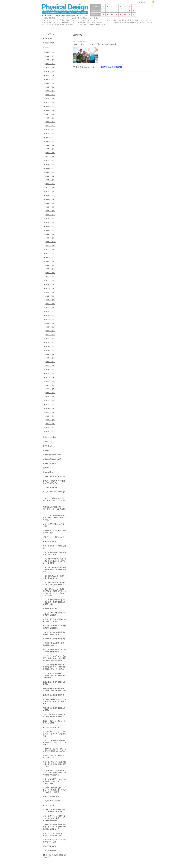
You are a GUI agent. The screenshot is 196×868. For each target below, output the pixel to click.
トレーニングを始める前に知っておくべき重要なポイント (54, 811)
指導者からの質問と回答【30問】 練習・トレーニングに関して (55, 509)
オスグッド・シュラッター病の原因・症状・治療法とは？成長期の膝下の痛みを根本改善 (54, 658)
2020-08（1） (50, 253)
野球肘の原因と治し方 (51, 608)
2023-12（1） (50, 118)
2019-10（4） (50, 292)
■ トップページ (49, 34)
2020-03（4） (50, 273)
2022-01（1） (50, 195)
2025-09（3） (50, 60)
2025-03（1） (50, 79)
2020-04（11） (51, 269)
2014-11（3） (50, 385)
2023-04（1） (50, 141)
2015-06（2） (50, 366)
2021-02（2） (50, 238)
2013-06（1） (50, 428)
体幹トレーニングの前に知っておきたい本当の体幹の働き (54, 834)
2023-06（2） (50, 137)
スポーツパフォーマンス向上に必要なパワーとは (54, 841)
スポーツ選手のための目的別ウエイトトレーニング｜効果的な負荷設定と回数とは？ (54, 827)
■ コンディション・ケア (52, 727)
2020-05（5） (50, 265)
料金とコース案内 (49, 437)
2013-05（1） (50, 432)
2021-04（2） (50, 230)
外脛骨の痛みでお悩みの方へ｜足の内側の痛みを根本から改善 (54, 690)
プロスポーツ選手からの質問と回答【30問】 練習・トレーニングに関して (55, 518)
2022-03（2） (50, 188)
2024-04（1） (50, 106)
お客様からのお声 (49, 463)
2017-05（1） (50, 346)
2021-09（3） (50, 211)
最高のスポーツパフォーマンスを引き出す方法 (54, 757)
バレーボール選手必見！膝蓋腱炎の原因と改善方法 (54, 627)
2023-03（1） (50, 145)
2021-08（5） (50, 215)
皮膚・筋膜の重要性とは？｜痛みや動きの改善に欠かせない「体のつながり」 (54, 781)
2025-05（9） (50, 75)
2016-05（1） (50, 362)
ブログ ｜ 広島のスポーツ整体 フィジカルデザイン (54, 482)
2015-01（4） (50, 377)
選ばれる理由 (48, 472)
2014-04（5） (50, 408)
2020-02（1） (50, 277)
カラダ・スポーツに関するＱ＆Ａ (54, 493)
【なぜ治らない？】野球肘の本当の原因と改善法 (54, 614)
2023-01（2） (50, 153)
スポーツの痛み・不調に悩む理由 (54, 547)
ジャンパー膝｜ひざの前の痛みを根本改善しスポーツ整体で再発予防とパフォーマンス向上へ (54, 667)
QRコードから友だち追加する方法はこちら (55, 856)
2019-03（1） (50, 319)
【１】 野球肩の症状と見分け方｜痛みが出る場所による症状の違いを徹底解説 (55, 561)
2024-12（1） (50, 91)
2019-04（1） (50, 315)
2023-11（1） (50, 122)
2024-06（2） (50, 99)
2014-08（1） (50, 393)
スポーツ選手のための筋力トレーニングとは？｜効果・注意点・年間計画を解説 (54, 818)
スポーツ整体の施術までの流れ (54, 477)
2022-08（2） (50, 168)
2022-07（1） (50, 172)
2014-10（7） (50, 389)
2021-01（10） (51, 242)
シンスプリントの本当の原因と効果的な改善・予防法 (54, 633)
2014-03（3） (50, 412)
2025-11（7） (50, 56)
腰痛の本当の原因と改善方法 (54, 695)
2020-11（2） (50, 250)
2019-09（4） (50, 296)
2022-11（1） (50, 161)
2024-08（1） (50, 95)
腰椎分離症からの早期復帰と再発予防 (54, 683)
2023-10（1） (50, 126)
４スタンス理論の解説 (51, 796)
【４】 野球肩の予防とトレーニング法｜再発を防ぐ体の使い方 (55, 584)
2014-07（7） (50, 397)
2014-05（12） (51, 404)
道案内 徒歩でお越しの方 (52, 455)
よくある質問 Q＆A (50, 487)
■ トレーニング (49, 805)
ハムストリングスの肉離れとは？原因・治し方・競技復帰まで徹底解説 (54, 675)
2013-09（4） (50, 420)
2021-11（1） (50, 203)
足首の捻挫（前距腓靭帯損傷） (54, 639)
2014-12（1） (50, 381)
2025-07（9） (50, 68)
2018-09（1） (50, 327)
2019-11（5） (50, 288)
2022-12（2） (50, 157)
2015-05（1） (50, 370)
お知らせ (46, 47)
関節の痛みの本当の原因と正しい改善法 (54, 709)
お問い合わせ (48, 446)
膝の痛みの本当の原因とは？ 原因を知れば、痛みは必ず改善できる (55, 701)
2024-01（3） (50, 114)
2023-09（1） (50, 130)
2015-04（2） (50, 373)
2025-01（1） (50, 87)
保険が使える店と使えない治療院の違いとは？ (54, 532)
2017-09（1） (50, 335)
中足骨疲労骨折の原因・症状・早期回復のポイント (54, 644)
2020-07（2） (50, 257)
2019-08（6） (50, 300)
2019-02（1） (50, 323)
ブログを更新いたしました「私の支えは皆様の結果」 (96, 44)
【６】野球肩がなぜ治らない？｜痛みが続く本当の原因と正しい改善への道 (54, 602)
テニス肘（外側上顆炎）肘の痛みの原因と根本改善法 (54, 651)
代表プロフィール (49, 468)
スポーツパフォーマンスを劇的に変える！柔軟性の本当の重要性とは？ (54, 764)
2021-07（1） (50, 219)
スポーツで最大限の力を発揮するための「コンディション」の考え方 (54, 743)
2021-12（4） (50, 199)
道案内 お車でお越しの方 (52, 459)
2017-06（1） (50, 342)
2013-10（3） (50, 416)
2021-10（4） (50, 207)
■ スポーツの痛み (49, 542)
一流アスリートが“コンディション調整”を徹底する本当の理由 (55, 750)
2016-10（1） (50, 358)
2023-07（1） (50, 133)
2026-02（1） (50, 52)
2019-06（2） (50, 308)
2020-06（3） (50, 261)
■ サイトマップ (49, 38)
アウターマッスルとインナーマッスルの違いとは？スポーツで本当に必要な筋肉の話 (54, 773)
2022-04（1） (50, 184)
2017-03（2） (50, 350)
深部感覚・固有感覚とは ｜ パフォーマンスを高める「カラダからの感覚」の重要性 (54, 790)
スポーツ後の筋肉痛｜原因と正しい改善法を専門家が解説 (54, 715)
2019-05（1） (50, 312)
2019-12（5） (50, 284)
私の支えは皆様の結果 (111, 67)
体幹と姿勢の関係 (49, 851)
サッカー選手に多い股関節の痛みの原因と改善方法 (54, 620)
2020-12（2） (50, 246)
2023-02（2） (50, 149)
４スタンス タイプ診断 (51, 801)
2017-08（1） (50, 339)
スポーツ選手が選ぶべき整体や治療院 (54, 525)
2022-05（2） (50, 180)
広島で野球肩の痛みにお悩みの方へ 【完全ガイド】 (54, 553)
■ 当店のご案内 (49, 43)
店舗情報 (46, 450)
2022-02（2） (50, 192)
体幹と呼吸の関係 (49, 846)
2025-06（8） (50, 72)
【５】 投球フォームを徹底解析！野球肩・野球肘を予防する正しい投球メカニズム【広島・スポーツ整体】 (54, 592)
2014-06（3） (50, 401)
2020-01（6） (50, 281)
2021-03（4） (50, 234)
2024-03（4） (50, 110)
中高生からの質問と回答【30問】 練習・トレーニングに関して (55, 500)
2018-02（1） (50, 331)
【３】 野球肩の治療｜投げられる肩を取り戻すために (55, 577)
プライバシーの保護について (54, 537)
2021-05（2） (50, 226)
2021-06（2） (50, 222)
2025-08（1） (50, 64)
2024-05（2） (50, 103)
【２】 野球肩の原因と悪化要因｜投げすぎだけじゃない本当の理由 (55, 570)
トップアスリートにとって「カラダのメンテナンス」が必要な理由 (54, 734)
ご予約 (45, 442)
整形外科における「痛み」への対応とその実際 (54, 722)
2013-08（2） (50, 424)
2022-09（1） (50, 164)
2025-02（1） (50, 83)
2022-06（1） (50, 176)
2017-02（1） (50, 354)
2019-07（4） (50, 304)
